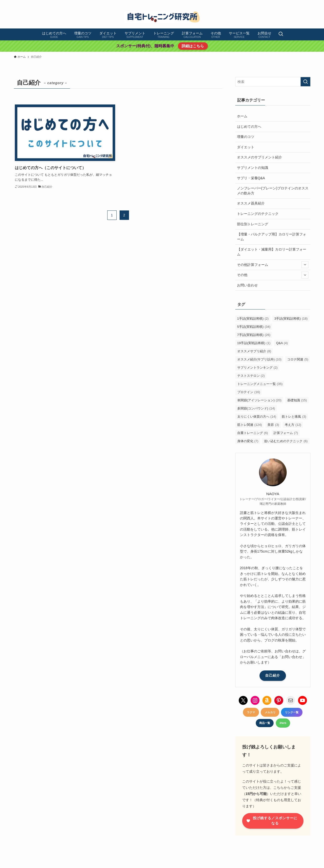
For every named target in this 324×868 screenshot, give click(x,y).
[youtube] (294, 3)
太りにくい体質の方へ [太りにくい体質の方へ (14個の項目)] (257, 417)
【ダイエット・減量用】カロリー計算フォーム (272, 252)
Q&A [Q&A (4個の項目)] (282, 343)
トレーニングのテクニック (258, 214)
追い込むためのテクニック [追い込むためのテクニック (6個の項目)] (286, 441)
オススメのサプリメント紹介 (259, 157)
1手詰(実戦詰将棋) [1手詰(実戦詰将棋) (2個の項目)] (253, 319)
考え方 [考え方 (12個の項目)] (293, 425)
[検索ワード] (273, 82)
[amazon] (301, 3)
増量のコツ (246, 137)
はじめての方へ (249, 127)
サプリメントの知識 (253, 168)
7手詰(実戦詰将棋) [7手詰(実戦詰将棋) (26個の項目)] (254, 335)
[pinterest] (288, 3)
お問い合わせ (247, 285)
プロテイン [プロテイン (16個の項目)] (249, 392)
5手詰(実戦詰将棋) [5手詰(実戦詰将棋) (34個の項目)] (254, 327)
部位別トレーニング (253, 224)
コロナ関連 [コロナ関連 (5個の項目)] (298, 359)
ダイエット (246, 147)
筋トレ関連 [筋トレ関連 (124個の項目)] (250, 425)
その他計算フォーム (273, 265)
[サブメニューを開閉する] (305, 265)
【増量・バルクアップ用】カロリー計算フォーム (272, 237)
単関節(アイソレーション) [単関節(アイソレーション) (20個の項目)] (259, 400)
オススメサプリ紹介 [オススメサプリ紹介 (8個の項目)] (254, 351)
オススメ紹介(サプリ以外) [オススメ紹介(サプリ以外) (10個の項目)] (259, 359)
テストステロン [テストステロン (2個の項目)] (251, 376)
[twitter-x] (275, 3)
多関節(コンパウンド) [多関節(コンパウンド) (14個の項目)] (256, 408)
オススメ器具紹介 (251, 203)
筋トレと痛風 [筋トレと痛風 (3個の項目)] (294, 417)
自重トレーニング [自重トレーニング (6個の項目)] (253, 433)
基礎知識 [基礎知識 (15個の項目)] (297, 400)
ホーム (242, 116)
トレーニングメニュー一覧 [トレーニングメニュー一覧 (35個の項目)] (260, 384)
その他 (273, 275)
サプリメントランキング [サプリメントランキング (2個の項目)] (258, 368)
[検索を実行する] (305, 82)
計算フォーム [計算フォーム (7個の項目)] (286, 433)
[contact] (307, 3)
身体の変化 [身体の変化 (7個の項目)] (248, 441)
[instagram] (281, 3)
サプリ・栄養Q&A (251, 178)
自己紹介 (273, 675)
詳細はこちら (193, 46)
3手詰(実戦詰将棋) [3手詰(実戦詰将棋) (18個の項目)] (291, 319)
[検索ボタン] (281, 34)
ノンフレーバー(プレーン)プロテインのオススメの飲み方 (273, 191)
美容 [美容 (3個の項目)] (273, 425)
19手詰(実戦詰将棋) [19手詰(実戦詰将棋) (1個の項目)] (254, 343)
